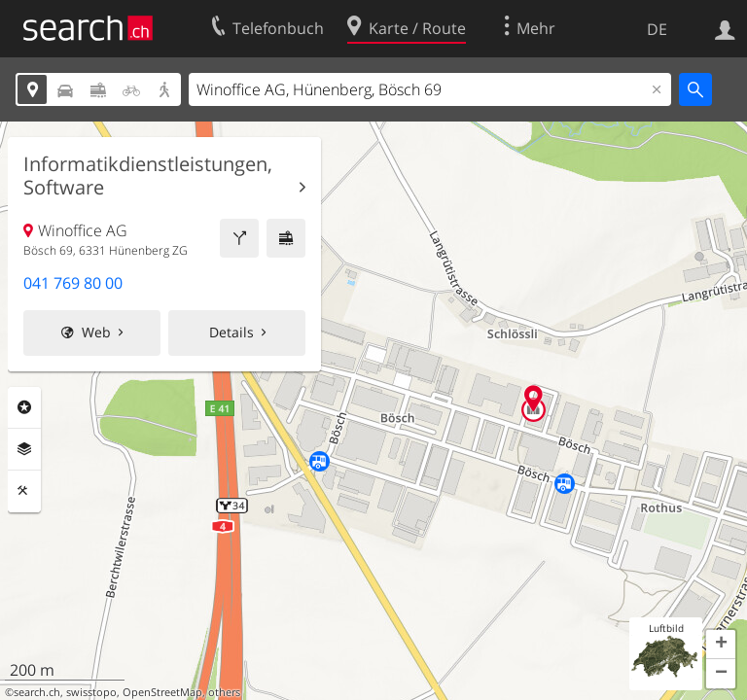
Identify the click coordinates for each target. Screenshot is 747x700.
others (224, 692)
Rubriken (24, 407)
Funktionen (24, 491)
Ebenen (24, 449)
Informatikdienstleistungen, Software (148, 176)
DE (657, 29)
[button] (721, 645)
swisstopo (91, 692)
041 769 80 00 (73, 283)
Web (96, 332)
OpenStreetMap (162, 692)
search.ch (37, 692)
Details (231, 332)
